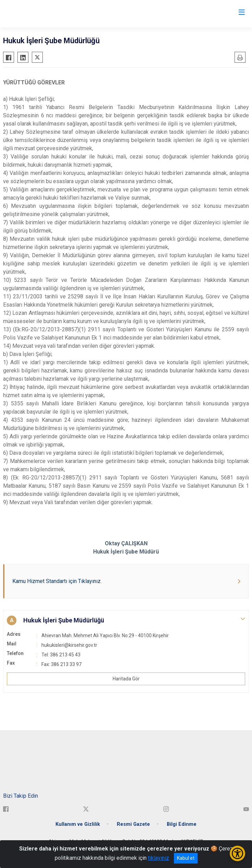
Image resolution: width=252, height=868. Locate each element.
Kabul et (186, 858)
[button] (126, 620)
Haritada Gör (126, 679)
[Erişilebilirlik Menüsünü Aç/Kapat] (237, 853)
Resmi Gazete (133, 824)
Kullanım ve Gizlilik (78, 824)
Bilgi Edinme (182, 824)
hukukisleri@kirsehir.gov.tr (69, 645)
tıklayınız (159, 858)
